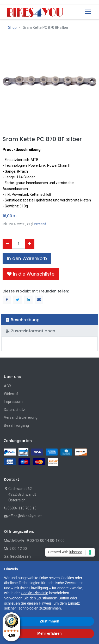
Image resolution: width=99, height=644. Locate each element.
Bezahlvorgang (16, 425)
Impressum (13, 402)
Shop (12, 27)
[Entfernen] (7, 244)
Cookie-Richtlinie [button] (35, 593)
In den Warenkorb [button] (27, 258)
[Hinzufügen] (30, 244)
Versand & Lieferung (21, 417)
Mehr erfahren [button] (49, 633)
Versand (40, 224)
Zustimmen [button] (50, 621)
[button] (31, 274)
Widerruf (11, 394)
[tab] (49, 320)
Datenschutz (14, 410)
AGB (8, 386)
